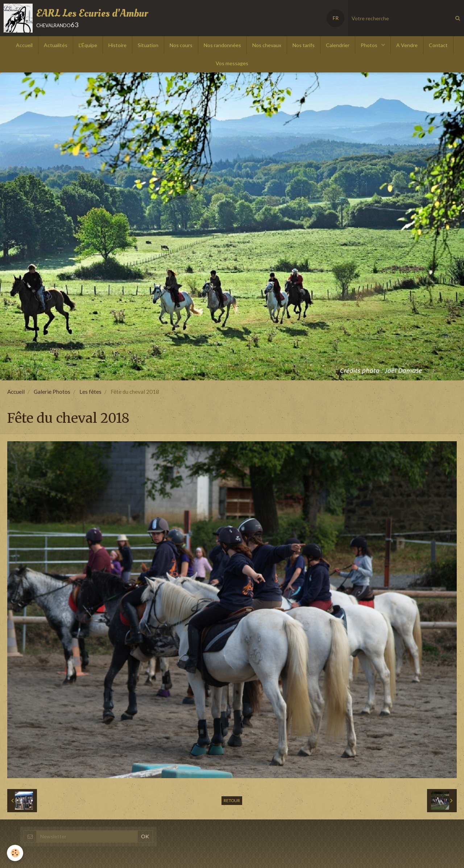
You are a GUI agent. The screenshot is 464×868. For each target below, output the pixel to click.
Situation (148, 45)
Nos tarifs (304, 45)
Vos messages (232, 63)
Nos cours (181, 45)
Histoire (117, 45)
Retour (232, 800)
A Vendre (407, 45)
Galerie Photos (52, 392)
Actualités (56, 45)
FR (336, 18)
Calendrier (338, 45)
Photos (370, 45)
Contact (438, 45)
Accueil (24, 45)
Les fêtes (90, 392)
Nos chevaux (267, 45)
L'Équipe (88, 45)
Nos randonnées (222, 45)
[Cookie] (15, 853)
